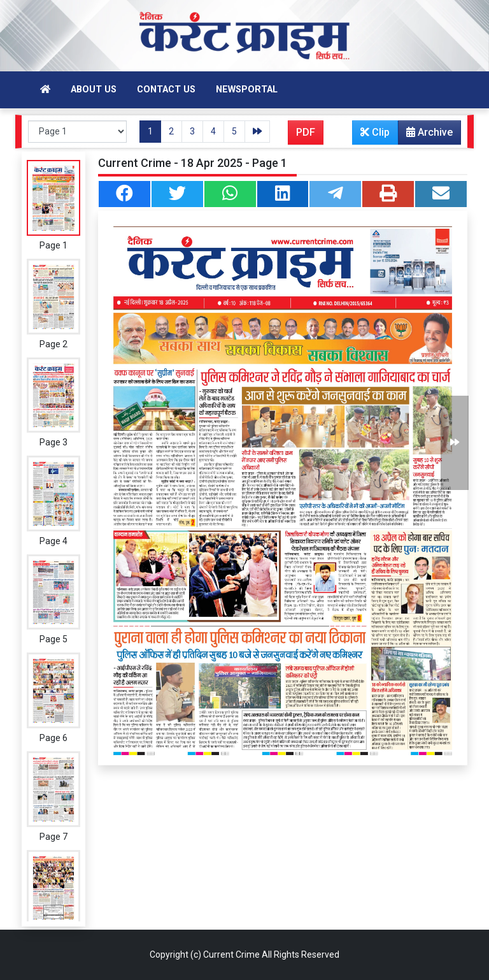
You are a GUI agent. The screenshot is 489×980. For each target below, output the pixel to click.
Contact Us (166, 90)
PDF (306, 132)
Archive (426, 135)
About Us (94, 90)
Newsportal (247, 90)
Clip (375, 132)
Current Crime (231, 955)
